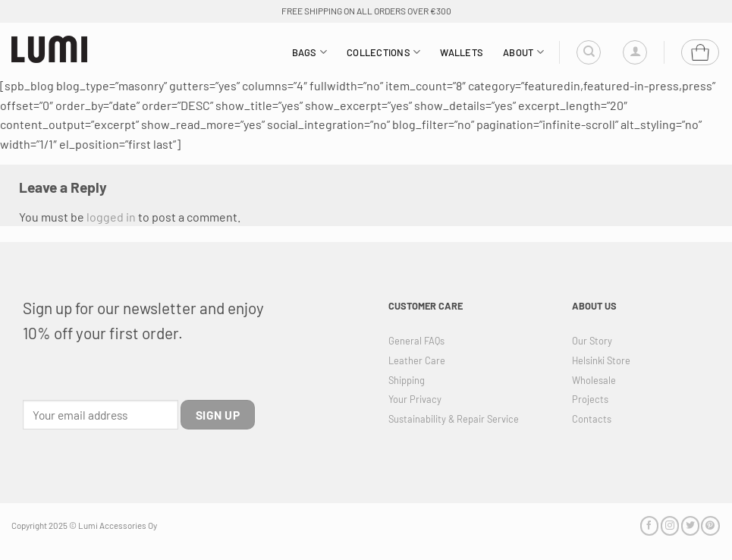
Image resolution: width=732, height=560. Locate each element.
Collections (383, 52)
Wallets (462, 52)
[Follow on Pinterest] (710, 525)
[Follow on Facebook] (649, 525)
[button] (635, 52)
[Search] (589, 52)
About (523, 52)
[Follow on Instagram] (670, 525)
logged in (111, 217)
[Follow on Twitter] (690, 525)
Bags (309, 52)
